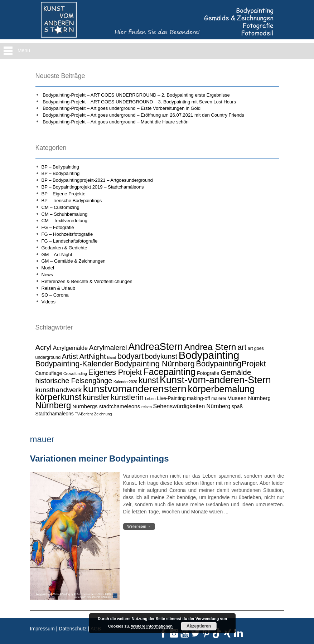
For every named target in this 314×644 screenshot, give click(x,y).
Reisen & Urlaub (59, 288)
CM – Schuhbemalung (65, 214)
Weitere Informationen (152, 626)
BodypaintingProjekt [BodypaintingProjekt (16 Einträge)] (231, 364)
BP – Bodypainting (61, 173)
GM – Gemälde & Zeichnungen (74, 261)
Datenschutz (73, 629)
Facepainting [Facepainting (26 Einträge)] (169, 372)
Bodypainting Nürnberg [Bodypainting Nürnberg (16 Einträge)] (154, 364)
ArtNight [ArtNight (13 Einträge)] (93, 356)
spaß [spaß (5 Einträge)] (237, 406)
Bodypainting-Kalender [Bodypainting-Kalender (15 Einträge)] (74, 364)
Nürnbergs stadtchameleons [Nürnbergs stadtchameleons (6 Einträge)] (106, 406)
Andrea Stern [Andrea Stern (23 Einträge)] (210, 347)
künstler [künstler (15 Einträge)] (96, 397)
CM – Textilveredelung (64, 221)
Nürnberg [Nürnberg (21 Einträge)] (53, 405)
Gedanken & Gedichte (64, 248)
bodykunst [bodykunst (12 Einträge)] (161, 356)
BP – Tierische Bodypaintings (72, 201)
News (47, 275)
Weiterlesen (139, 526)
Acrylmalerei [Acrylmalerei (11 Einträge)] (108, 348)
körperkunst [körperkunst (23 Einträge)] (59, 397)
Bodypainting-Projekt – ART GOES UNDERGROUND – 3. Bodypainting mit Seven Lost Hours (139, 102)
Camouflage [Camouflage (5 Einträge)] (49, 373)
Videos (49, 302)
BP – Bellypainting (60, 167)
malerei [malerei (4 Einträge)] (219, 399)
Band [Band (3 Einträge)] (112, 357)
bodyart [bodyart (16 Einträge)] (131, 356)
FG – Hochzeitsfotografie (67, 234)
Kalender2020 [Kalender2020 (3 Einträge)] (125, 382)
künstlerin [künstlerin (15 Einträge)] (127, 397)
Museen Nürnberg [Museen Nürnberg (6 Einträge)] (249, 398)
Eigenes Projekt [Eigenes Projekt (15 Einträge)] (115, 372)
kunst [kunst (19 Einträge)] (149, 380)
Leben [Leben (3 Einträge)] (150, 399)
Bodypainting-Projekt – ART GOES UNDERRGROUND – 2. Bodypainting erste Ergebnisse (136, 95)
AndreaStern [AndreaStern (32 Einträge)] (155, 347)
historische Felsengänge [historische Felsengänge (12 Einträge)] (74, 381)
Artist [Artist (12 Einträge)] (70, 356)
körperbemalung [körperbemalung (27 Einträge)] (221, 389)
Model (48, 268)
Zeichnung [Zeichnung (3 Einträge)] (103, 414)
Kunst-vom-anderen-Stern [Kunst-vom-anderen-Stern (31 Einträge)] (215, 380)
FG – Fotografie (58, 227)
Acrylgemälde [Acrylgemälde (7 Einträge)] (70, 348)
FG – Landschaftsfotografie (70, 241)
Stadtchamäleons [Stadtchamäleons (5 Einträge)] (55, 414)
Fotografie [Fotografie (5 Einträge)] (208, 373)
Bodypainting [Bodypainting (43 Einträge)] (209, 355)
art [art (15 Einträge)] (242, 347)
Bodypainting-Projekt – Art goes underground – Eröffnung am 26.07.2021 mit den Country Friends (143, 115)
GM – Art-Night (57, 255)
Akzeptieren (199, 626)
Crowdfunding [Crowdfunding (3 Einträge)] (75, 374)
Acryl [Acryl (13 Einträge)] (44, 347)
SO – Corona (55, 295)
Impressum (42, 629)
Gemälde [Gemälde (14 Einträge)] (236, 372)
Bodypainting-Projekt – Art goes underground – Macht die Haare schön (116, 122)
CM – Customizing (61, 207)
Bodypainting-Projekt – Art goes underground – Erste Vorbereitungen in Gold (122, 108)
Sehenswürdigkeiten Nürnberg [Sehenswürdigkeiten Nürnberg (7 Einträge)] (192, 406)
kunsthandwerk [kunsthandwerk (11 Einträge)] (59, 390)
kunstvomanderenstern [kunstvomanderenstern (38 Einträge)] (135, 389)
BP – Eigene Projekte (64, 194)
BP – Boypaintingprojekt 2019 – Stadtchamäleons (93, 187)
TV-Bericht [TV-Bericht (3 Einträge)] (84, 414)
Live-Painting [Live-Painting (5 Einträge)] (171, 398)
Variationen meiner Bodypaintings (100, 458)
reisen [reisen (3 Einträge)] (147, 407)
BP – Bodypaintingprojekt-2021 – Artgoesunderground (97, 180)
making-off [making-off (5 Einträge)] (199, 398)
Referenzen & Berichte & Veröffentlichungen (87, 281)
